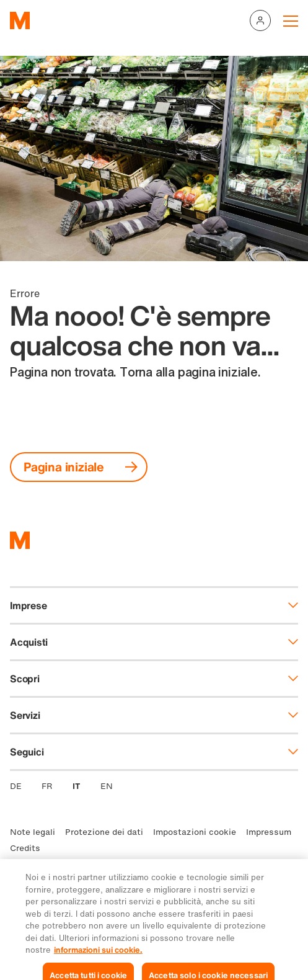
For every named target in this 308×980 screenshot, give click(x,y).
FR (47, 786)
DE (16, 786)
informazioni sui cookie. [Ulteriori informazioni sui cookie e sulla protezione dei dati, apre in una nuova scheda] (98, 965)
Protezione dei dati (104, 832)
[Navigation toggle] (291, 20)
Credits (25, 848)
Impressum (269, 832)
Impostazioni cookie (195, 832)
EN (107, 786)
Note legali (33, 832)
